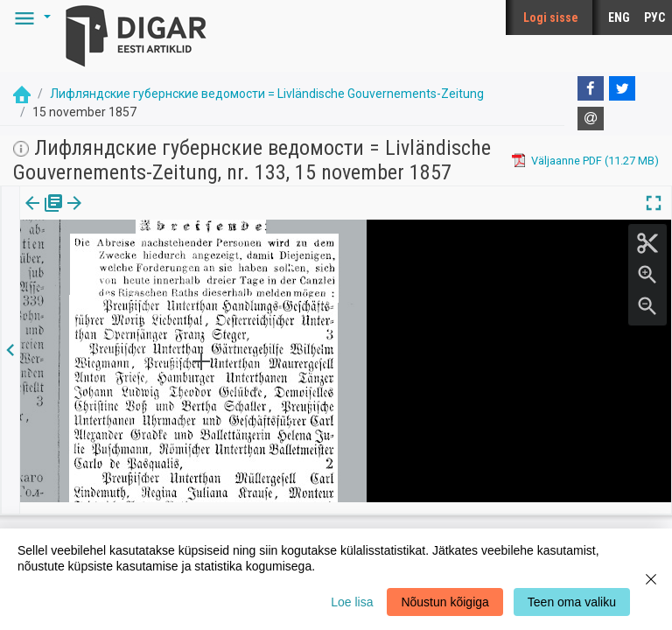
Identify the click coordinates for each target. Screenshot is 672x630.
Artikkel (122, 215)
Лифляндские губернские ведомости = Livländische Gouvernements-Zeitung (267, 94)
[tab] (44, 216)
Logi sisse (551, 17)
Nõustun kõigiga (444, 602)
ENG (619, 17)
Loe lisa (352, 602)
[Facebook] (591, 88)
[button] (30, 17)
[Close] (651, 579)
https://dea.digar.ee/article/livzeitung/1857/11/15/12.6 (158, 263)
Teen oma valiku (572, 602)
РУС (654, 17)
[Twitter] (622, 88)
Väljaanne (44, 215)
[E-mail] (591, 119)
